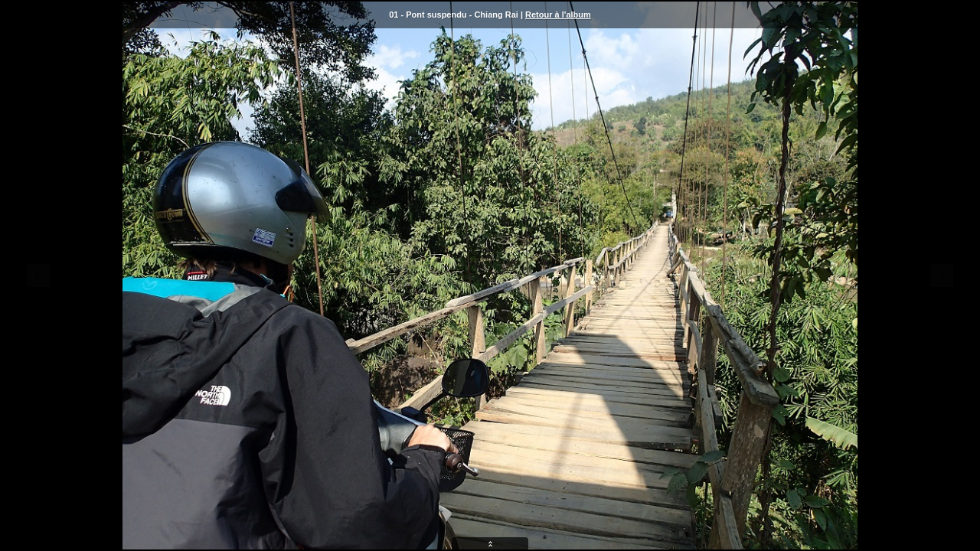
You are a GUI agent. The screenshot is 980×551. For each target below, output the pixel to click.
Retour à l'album (558, 15)
